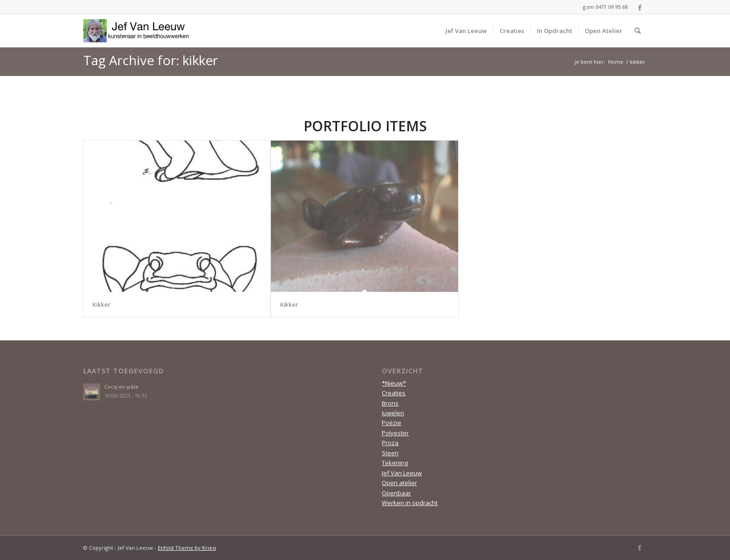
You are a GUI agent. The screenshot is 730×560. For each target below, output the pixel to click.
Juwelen (393, 413)
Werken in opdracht (410, 503)
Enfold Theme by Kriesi (187, 548)
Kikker (101, 304)
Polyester (395, 433)
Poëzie (392, 423)
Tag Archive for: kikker (151, 60)
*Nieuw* (394, 383)
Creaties (394, 393)
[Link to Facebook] (640, 7)
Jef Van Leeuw (402, 473)
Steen (390, 453)
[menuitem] (466, 31)
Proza (390, 443)
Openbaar (396, 493)
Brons (390, 403)
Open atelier (399, 483)
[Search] (638, 31)
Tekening (395, 463)
